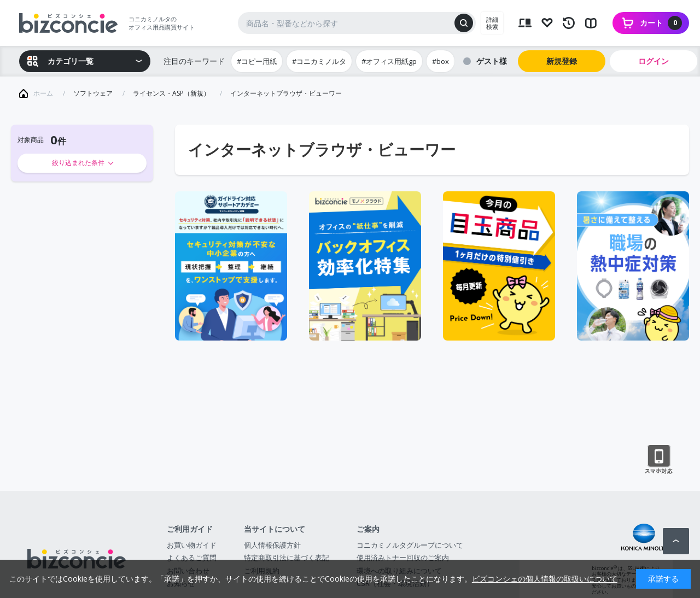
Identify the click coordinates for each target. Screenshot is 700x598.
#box (441, 61)
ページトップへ (676, 541)
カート (661, 23)
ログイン (654, 61)
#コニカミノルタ (319, 61)
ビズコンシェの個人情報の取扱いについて (545, 579)
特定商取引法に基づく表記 (287, 558)
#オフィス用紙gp (389, 61)
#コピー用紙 (257, 61)
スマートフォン (659, 460)
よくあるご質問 (192, 558)
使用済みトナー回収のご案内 (403, 558)
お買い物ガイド (192, 545)
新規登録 (562, 61)
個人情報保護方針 (272, 545)
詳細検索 (492, 23)
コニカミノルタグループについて (410, 545)
